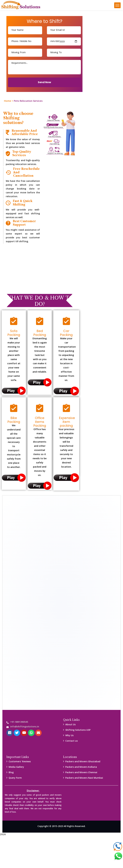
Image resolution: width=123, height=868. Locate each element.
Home (8, 101)
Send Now (44, 82)
